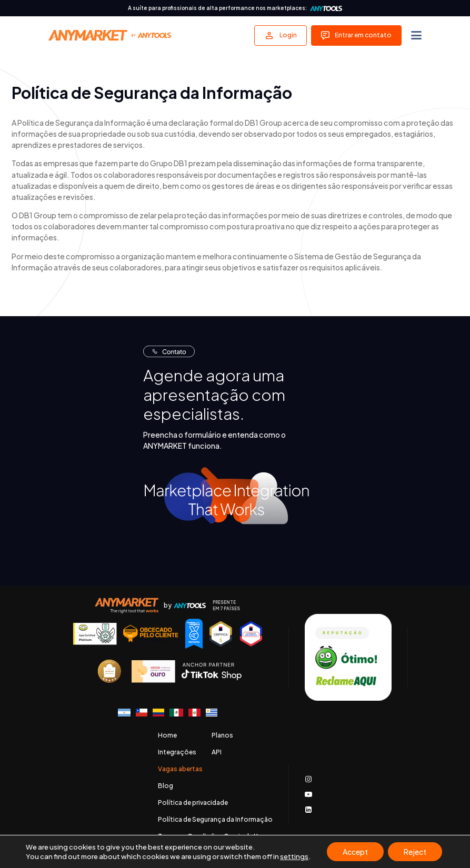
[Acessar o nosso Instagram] (308, 779)
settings (294, 856)
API (217, 752)
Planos (222, 735)
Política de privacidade (193, 803)
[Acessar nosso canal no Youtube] (308, 794)
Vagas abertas (180, 769)
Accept (355, 852)
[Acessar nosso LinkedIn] (308, 810)
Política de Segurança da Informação (215, 820)
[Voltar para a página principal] (110, 35)
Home (167, 735)
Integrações (177, 752)
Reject (415, 852)
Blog (166, 786)
